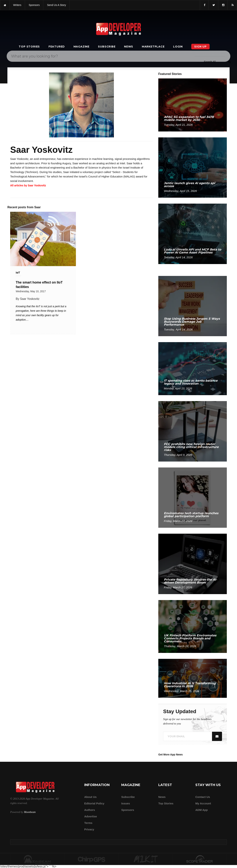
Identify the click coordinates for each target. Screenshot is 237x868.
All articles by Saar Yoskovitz (28, 185)
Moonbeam (30, 812)
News (129, 47)
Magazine (81, 47)
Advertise (91, 816)
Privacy (89, 829)
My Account (203, 803)
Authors (90, 810)
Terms (88, 823)
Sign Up (200, 47)
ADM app (202, 810)
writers (17, 5)
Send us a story (56, 5)
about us (90, 797)
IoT (18, 273)
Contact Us (203, 797)
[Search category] (210, 62)
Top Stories (29, 47)
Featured (57, 47)
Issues (126, 803)
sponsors (34, 5)
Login (178, 47)
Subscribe (107, 47)
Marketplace (153, 47)
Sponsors (128, 810)
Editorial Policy (94, 803)
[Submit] (229, 62)
